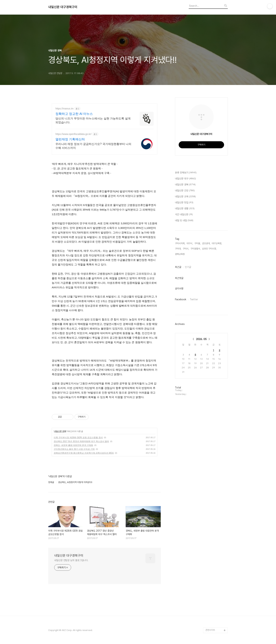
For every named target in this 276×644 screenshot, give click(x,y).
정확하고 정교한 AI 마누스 (74, 114)
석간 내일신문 (184, 215)
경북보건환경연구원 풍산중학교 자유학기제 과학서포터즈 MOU (84, 453)
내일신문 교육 (185, 197)
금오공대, (206, 243)
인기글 (188, 267)
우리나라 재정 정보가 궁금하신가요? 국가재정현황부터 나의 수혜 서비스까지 (93, 146)
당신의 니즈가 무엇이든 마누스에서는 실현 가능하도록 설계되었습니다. (93, 120)
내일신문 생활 (185, 209)
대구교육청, (217, 243)
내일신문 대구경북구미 (63, 7)
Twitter (194, 299)
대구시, (190, 243)
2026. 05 (201, 339)
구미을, (197, 243)
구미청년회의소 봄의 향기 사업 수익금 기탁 (74, 449)
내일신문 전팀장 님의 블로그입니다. (71, 560)
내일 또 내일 (184, 221)
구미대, (178, 249)
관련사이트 (210, 630)
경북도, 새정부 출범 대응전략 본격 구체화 (73, 445)
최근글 (178, 267)
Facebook (181, 299)
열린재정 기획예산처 (70, 139)
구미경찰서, (196, 249)
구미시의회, (180, 243)
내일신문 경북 (60, 431)
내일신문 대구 (185, 179)
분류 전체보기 (186, 173)
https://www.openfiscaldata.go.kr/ (73, 134)
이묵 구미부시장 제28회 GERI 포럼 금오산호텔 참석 (78, 437)
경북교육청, (180, 254)
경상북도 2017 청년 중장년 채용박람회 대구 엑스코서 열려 (81, 441)
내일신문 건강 (185, 191)
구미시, (186, 249)
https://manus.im (65, 109)
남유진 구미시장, (209, 249)
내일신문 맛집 (184, 203)
